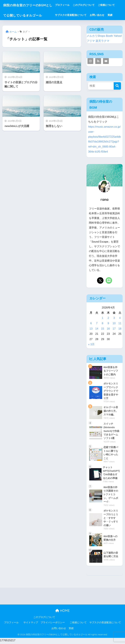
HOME (62, 612)
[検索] (117, 86)
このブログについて (90, 5)
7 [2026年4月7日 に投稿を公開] (97, 323)
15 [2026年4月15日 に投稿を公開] (103, 329)
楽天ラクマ (102, 41)
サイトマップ (31, 624)
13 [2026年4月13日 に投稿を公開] (91, 329)
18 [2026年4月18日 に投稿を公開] (120, 329)
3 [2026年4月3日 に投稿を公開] (114, 318)
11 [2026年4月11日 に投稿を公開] (120, 323)
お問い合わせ (103, 15)
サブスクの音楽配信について (77, 15)
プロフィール (68, 5)
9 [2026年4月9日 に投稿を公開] (108, 323)
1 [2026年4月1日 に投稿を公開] (103, 318)
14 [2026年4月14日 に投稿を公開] (97, 329)
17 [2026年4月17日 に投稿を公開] (114, 329)
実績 (116, 15)
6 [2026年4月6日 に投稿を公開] (91, 323)
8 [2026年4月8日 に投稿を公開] (103, 323)
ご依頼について (112, 5)
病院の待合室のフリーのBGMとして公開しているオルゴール (29, 15)
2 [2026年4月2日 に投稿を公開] (108, 318)
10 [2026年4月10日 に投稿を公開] (114, 323)
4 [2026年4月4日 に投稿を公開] (120, 318)
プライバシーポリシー (53, 624)
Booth (109, 36)
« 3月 (91, 344)
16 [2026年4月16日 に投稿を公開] (108, 329)
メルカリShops (96, 36)
